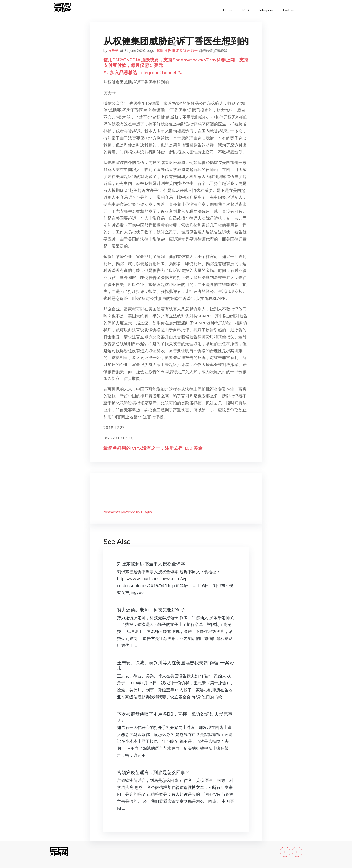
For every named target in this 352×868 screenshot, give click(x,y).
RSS (245, 10)
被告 (168, 51)
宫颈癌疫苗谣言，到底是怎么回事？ (153, 772)
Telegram (266, 10)
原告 (194, 51)
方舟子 (113, 51)
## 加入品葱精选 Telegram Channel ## (143, 72)
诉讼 (187, 51)
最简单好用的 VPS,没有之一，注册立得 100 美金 (153, 448)
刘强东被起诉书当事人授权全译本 (151, 564)
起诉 (160, 51)
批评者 (177, 51)
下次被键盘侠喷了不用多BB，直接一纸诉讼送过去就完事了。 (175, 717)
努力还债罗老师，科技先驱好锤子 (151, 610)
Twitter (288, 10)
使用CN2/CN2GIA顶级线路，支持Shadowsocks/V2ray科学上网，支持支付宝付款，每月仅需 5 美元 (176, 62)
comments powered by (128, 512)
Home (228, 10)
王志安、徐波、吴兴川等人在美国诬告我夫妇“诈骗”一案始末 (175, 665)
